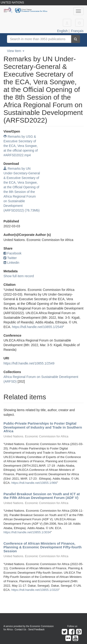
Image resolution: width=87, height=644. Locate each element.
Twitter (10, 258)
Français (77, 31)
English (62, 31)
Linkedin (11, 263)
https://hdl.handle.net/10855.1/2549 (38, 327)
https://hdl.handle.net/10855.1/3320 (35, 590)
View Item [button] (16, 51)
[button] (79, 23)
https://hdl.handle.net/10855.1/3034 (27, 532)
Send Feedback (36, 629)
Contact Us (20, 629)
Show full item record (19, 276)
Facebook (12, 253)
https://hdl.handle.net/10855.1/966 (34, 483)
